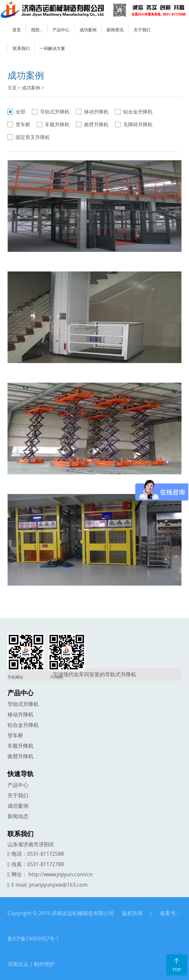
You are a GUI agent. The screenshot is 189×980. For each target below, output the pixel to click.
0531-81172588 (45, 854)
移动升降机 (96, 112)
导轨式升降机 (55, 112)
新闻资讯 (115, 30)
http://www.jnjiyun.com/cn (61, 874)
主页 (12, 88)
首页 (17, 30)
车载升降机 (57, 124)
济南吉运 (18, 964)
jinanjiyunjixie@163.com (58, 885)
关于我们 (142, 30)
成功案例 (88, 30)
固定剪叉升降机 (33, 137)
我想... (37, 30)
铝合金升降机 (138, 112)
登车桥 (23, 124)
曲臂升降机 (96, 124)
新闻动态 (18, 816)
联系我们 (21, 48)
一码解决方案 (52, 48)
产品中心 (61, 30)
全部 (21, 112)
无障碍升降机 (138, 124)
